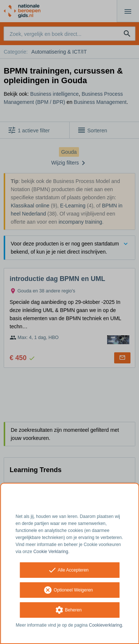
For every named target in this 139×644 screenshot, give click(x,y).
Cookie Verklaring (51, 552)
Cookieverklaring (105, 625)
